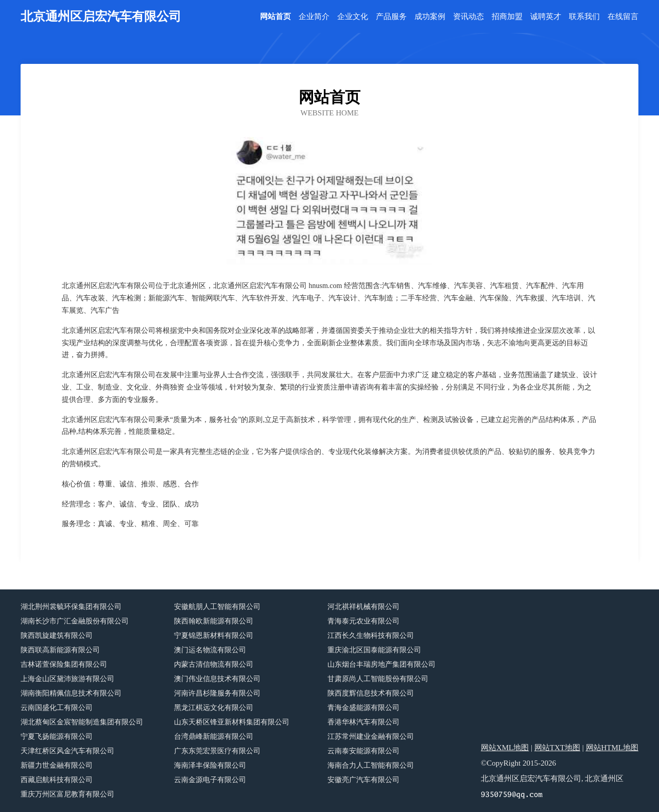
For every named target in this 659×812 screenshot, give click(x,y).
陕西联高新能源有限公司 (60, 650)
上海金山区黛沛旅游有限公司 (67, 679)
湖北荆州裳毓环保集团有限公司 (71, 607)
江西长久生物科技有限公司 (371, 636)
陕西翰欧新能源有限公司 (214, 621)
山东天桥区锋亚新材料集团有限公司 (232, 722)
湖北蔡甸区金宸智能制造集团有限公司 (82, 722)
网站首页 (275, 17)
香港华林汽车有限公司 (363, 722)
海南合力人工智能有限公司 (371, 765)
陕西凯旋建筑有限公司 (57, 636)
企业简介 (314, 17)
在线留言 (623, 17)
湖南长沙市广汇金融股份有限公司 (75, 621)
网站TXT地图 (557, 748)
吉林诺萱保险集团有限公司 (64, 664)
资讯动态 (469, 17)
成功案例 (430, 17)
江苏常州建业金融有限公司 (371, 737)
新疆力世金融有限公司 (57, 765)
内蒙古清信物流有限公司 (214, 664)
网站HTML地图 (612, 748)
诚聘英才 (546, 17)
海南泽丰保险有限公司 (210, 765)
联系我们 (584, 17)
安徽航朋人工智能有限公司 (217, 607)
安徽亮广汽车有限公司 (363, 780)
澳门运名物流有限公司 (210, 650)
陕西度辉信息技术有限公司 (371, 693)
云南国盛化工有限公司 (57, 708)
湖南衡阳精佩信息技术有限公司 (71, 693)
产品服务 (391, 17)
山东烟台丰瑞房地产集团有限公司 (381, 664)
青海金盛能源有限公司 (363, 708)
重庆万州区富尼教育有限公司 (67, 794)
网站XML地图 (505, 748)
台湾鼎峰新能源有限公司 (214, 737)
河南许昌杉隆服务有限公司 (217, 693)
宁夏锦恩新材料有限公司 (214, 636)
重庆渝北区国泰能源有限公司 (374, 650)
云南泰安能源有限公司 (363, 751)
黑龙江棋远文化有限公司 (214, 708)
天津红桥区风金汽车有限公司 (67, 751)
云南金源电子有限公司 (210, 780)
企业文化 (353, 17)
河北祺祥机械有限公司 (363, 607)
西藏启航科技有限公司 (57, 780)
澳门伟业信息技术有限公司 (217, 679)
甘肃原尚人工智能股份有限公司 (378, 679)
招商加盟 (507, 17)
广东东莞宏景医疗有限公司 (217, 751)
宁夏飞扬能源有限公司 (57, 737)
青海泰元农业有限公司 (363, 621)
